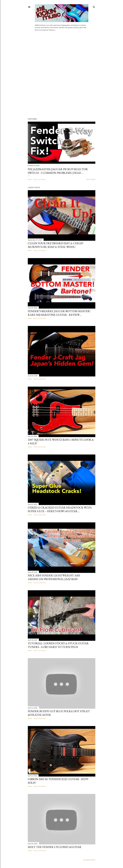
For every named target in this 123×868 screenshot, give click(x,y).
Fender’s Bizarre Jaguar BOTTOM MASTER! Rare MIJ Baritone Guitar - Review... (59, 313)
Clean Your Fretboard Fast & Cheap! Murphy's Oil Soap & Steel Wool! (56, 245)
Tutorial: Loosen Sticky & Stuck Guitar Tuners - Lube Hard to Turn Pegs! (58, 645)
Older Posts (89, 860)
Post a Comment (40, 179)
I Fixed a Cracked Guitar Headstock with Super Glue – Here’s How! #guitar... (60, 509)
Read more (91, 179)
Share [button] (30, 179)
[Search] (94, 6)
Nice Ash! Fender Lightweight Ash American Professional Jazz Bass (54, 577)
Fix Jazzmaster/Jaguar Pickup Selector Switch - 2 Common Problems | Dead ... (58, 171)
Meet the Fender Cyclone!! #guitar (55, 847)
